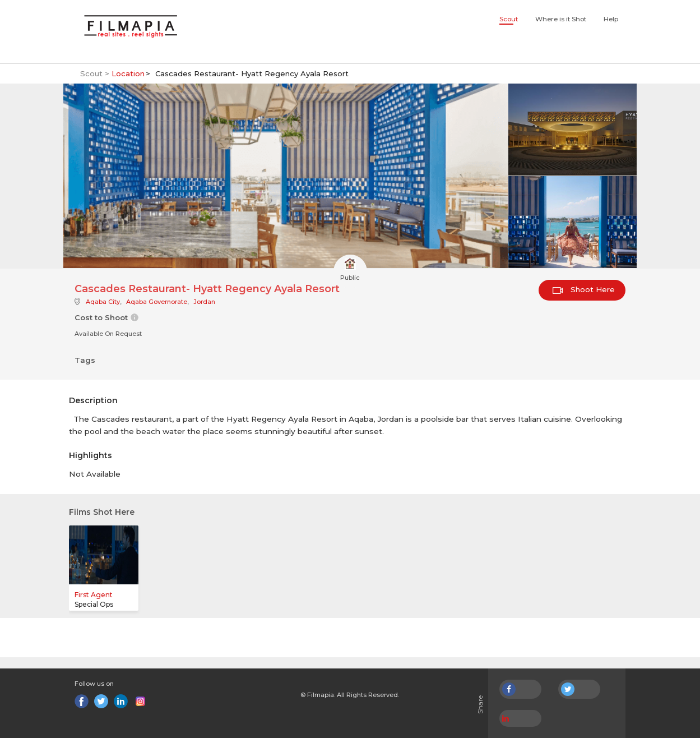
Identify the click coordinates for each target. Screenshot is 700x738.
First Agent (94, 595)
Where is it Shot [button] (561, 19)
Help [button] (611, 19)
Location (128, 73)
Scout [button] (509, 19)
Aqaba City (103, 302)
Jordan (204, 302)
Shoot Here (584, 289)
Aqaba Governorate (157, 302)
